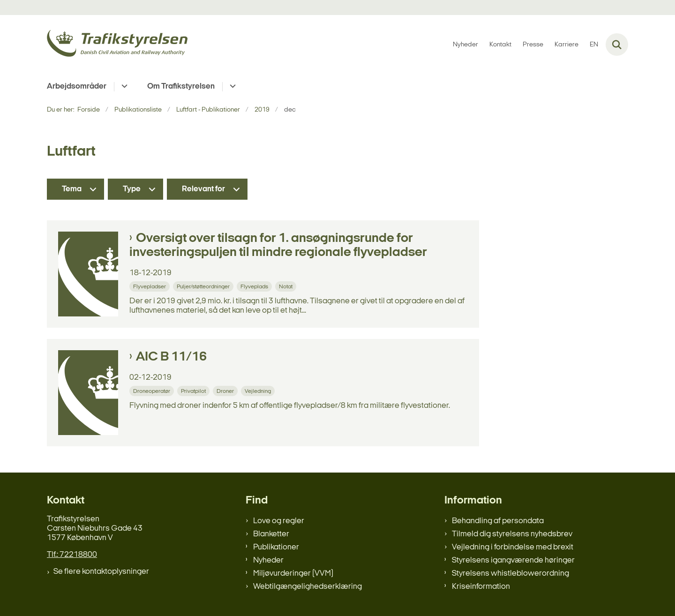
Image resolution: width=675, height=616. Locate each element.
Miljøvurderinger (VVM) (293, 574)
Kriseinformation (481, 587)
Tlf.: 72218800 (72, 555)
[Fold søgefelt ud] (617, 45)
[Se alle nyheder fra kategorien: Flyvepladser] (150, 286)
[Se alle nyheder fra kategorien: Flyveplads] (255, 286)
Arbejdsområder (77, 86)
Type (132, 189)
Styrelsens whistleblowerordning (510, 574)
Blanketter (271, 534)
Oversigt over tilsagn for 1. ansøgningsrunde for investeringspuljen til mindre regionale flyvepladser (278, 246)
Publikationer (276, 547)
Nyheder (268, 560)
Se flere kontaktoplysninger (101, 572)
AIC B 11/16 (171, 357)
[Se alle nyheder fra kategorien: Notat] (287, 286)
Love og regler (279, 521)
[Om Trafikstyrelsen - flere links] (231, 87)
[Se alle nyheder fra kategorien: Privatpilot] (194, 391)
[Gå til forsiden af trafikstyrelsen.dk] (117, 45)
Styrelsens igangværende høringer (513, 560)
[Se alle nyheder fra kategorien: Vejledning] (259, 391)
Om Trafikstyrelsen (181, 86)
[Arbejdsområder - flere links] (123, 87)
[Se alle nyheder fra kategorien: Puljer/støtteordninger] (204, 286)
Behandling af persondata (498, 521)
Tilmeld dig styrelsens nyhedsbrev (512, 534)
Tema (72, 189)
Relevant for (203, 189)
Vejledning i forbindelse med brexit (513, 547)
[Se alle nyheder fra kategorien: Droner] (226, 391)
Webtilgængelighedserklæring (307, 587)
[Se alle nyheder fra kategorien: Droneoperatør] (153, 391)
